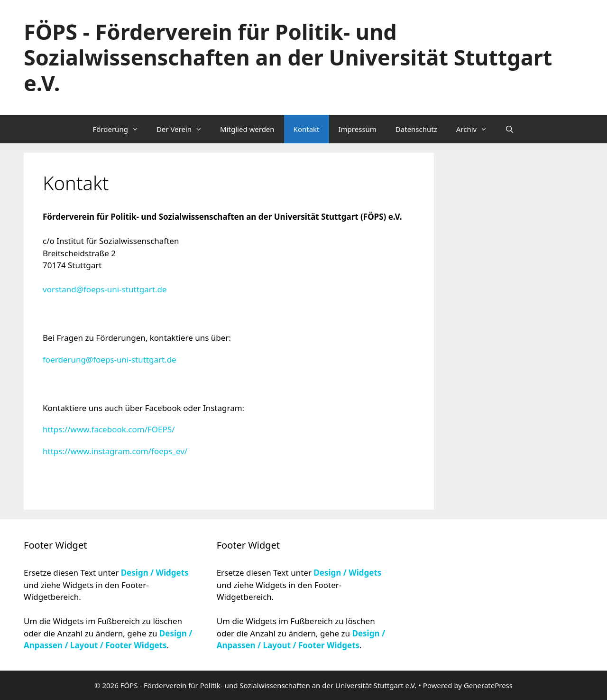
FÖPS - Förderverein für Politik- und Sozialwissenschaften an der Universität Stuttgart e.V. (288, 57)
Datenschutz (416, 129)
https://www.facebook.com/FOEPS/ (109, 429)
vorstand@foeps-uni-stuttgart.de (105, 289)
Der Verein (184, 129)
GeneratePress (488, 685)
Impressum (358, 129)
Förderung (120, 129)
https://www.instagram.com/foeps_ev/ (115, 451)
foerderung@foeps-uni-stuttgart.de (110, 359)
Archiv (476, 129)
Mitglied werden (247, 129)
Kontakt (307, 129)
